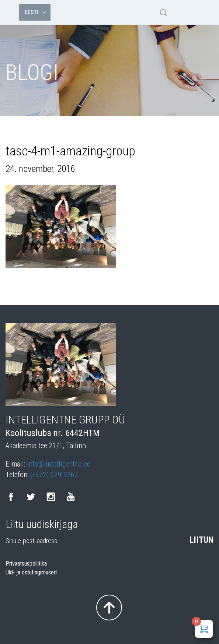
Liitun (201, 540)
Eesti (35, 12)
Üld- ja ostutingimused (31, 573)
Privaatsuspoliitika (26, 564)
